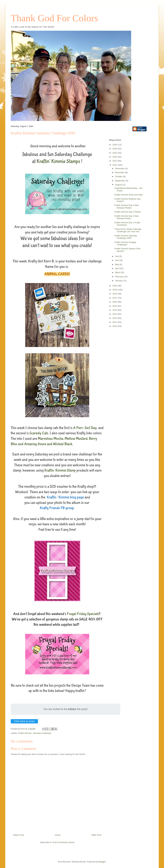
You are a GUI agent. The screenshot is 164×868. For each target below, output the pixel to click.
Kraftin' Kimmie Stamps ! (59, 161)
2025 (115, 149)
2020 (115, 286)
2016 (115, 302)
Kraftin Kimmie (25, 733)
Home (58, 835)
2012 (115, 318)
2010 (115, 326)
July (117, 256)
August (119, 185)
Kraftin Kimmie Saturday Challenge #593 (126, 237)
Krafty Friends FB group (57, 508)
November (120, 172)
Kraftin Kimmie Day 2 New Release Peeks (127, 217)
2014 (115, 310)
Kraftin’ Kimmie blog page (65, 497)
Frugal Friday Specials (83, 614)
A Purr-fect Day (85, 428)
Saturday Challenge (42, 733)
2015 (115, 306)
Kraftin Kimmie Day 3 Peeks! (128, 212)
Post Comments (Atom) (64, 842)
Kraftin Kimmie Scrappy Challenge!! (125, 243)
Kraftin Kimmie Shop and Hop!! (129, 195)
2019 (115, 290)
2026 (115, 145)
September (120, 181)
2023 (115, 157)
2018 (115, 294)
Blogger (102, 862)
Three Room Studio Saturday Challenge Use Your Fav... (128, 230)
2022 (115, 161)
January (119, 281)
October (119, 176)
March (118, 272)
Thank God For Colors (54, 18)
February (119, 277)
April (117, 268)
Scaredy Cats (39, 433)
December (120, 168)
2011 (115, 322)
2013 (115, 314)
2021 (115, 165)
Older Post (96, 835)
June (118, 260)
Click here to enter (24, 721)
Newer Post (18, 835)
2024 (115, 153)
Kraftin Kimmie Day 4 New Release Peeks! (127, 207)
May (117, 264)
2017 (115, 298)
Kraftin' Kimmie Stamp (60, 470)
